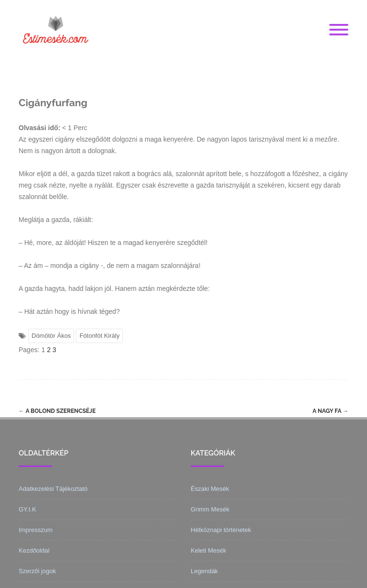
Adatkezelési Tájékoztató (53, 489)
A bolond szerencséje (57, 411)
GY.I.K (27, 509)
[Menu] (339, 30)
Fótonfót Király (99, 336)
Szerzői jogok (37, 571)
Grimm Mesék (210, 509)
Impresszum (36, 530)
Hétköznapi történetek (221, 530)
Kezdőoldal (34, 550)
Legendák (204, 571)
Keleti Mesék (208, 550)
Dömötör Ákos (51, 336)
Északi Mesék (210, 489)
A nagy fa (330, 411)
